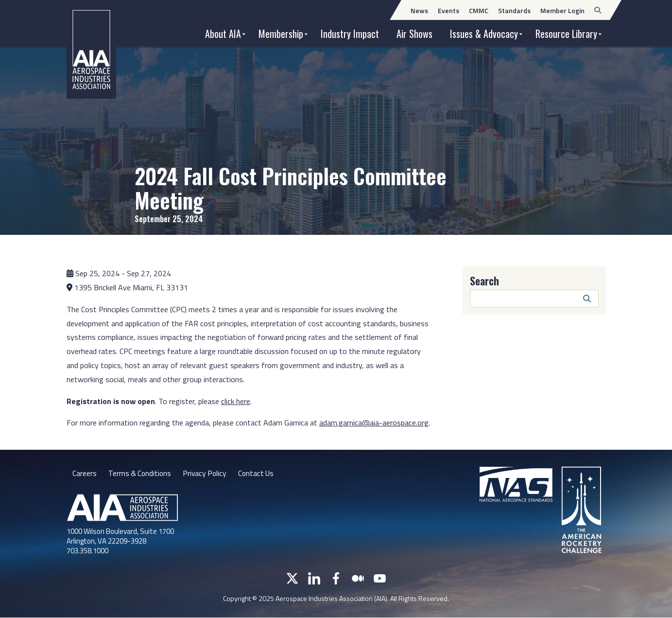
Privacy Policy (207, 473)
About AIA (223, 34)
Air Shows (414, 34)
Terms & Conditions (141, 473)
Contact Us (260, 473)
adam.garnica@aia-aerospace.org (374, 423)
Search (484, 281)
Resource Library (566, 34)
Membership (281, 34)
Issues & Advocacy (484, 34)
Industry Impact (350, 34)
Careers (85, 473)
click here (236, 401)
